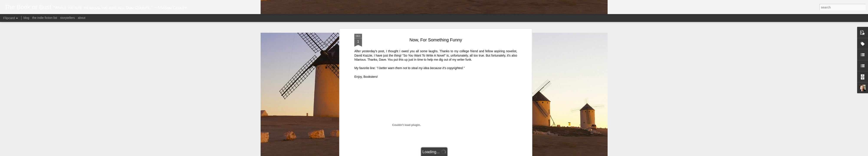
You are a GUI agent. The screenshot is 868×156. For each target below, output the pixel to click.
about (82, 18)
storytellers (67, 18)
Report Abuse (486, 154)
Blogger (474, 154)
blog (26, 18)
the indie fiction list (45, 18)
